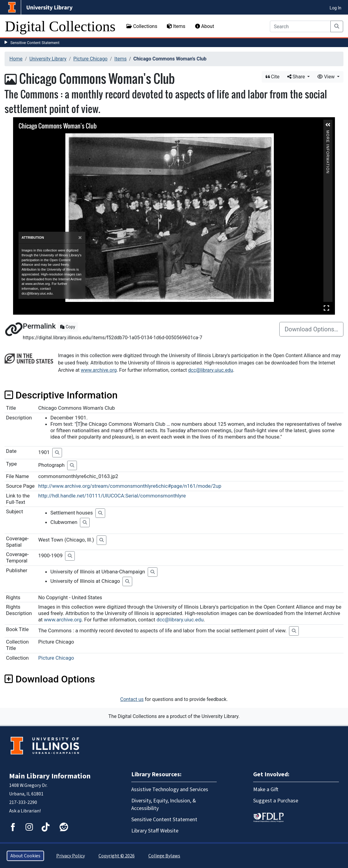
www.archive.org (99, 370)
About (205, 26)
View (327, 77)
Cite (273, 77)
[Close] (80, 238)
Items (176, 26)
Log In (336, 8)
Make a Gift (266, 789)
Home (16, 59)
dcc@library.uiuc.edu (211, 370)
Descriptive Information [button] (61, 395)
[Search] (300, 26)
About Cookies (25, 856)
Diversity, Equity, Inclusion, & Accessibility (164, 805)
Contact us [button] (132, 699)
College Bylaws (164, 856)
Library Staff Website (155, 831)
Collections (142, 26)
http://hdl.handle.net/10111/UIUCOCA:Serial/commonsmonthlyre (112, 496)
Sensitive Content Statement (35, 43)
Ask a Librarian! (25, 811)
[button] (328, 125)
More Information (328, 133)
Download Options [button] (50, 679)
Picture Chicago (90, 59)
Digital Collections (60, 26)
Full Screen (326, 308)
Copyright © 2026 (117, 856)
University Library (48, 59)
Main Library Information (50, 776)
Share (297, 77)
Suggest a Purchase (276, 801)
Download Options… (311, 329)
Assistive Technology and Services (170, 789)
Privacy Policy (71, 856)
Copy (68, 327)
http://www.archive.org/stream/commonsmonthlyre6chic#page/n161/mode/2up (130, 486)
